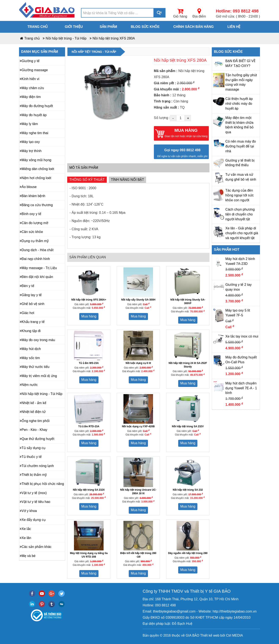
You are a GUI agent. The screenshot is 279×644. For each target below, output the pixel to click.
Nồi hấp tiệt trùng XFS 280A (114, 38)
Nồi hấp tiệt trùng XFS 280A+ (89, 300)
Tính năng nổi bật (127, 180)
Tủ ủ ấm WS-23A (89, 363)
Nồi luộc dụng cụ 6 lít (138, 363)
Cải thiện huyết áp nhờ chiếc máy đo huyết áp (239, 104)
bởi (222, 635)
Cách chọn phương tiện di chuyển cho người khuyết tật (240, 214)
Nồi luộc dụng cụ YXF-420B (138, 426)
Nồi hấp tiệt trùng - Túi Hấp (66, 38)
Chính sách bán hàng (194, 27)
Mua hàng (89, 316)
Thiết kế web (210, 635)
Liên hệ (234, 27)
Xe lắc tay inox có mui (242, 336)
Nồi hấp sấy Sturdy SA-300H (138, 300)
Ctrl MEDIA (234, 635)
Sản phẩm (108, 27)
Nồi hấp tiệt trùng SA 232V (188, 426)
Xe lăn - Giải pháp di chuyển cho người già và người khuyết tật (242, 233)
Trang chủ (38, 27)
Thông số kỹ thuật (87, 180)
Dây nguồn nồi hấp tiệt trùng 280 (188, 553)
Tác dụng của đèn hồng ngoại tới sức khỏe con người (239, 195)
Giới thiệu (74, 27)
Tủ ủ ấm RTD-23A (89, 426)
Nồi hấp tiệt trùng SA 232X (89, 490)
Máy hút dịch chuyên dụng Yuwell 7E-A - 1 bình (241, 388)
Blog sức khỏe (145, 27)
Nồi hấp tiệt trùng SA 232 (188, 490)
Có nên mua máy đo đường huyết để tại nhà (241, 146)
